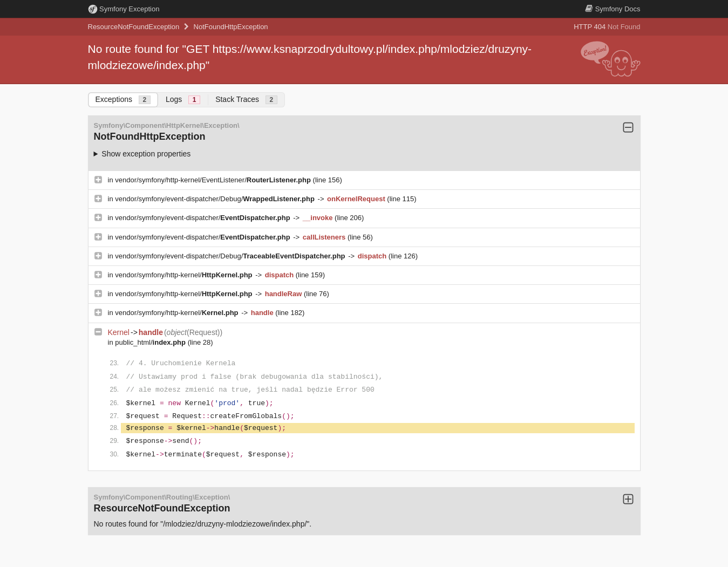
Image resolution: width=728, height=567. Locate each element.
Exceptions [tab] (123, 100)
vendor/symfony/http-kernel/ (185, 275)
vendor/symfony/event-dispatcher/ (203, 218)
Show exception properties (146, 154)
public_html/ (151, 342)
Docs (613, 9)
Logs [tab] (183, 100)
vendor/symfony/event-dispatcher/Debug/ (216, 199)
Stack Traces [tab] (246, 100)
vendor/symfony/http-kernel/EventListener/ (214, 180)
